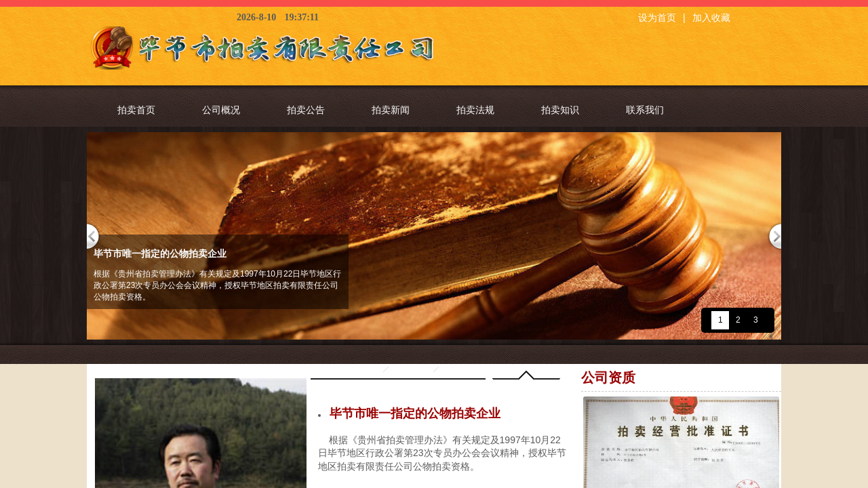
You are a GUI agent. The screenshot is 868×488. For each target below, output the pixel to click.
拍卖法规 (475, 110)
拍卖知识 (560, 110)
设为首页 (657, 18)
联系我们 (645, 110)
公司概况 (221, 110)
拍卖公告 (306, 110)
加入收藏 (711, 18)
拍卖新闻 (391, 110)
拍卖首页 (136, 110)
